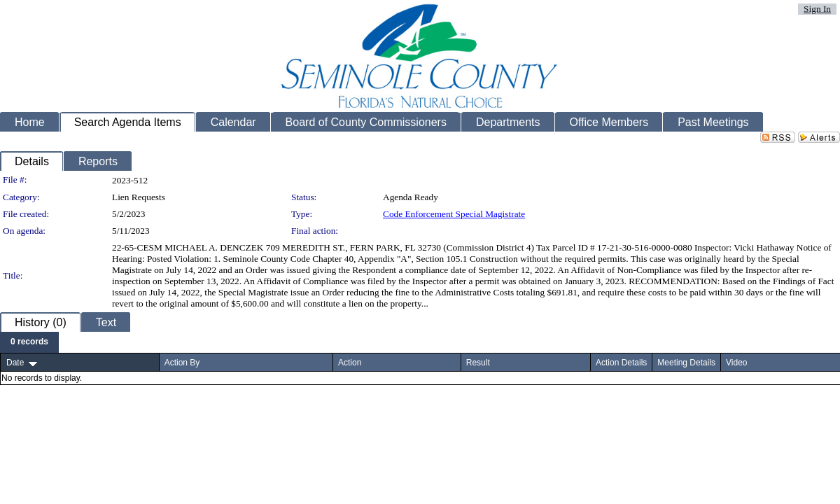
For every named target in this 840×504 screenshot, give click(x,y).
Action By (182, 363)
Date (15, 363)
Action (350, 363)
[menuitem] (29, 342)
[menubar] (29, 342)
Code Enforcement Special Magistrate (454, 214)
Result (478, 363)
